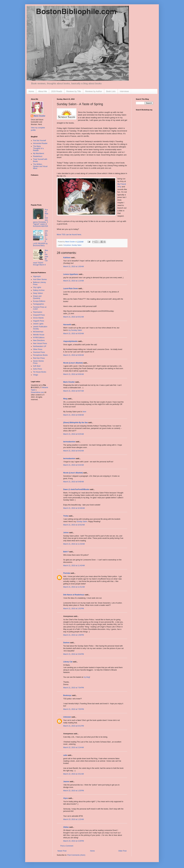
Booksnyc (67, 695)
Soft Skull (37, 366)
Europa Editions (39, 301)
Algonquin (37, 276)
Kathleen (67, 258)
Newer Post (62, 851)
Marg (65, 399)
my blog (87, 677)
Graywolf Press (39, 315)
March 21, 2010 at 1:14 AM (73, 281)
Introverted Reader (40, 143)
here (84, 412)
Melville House (39, 335)
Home (31, 91)
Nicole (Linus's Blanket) (73, 363)
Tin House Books (40, 372)
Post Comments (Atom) (76, 855)
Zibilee (66, 827)
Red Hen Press (39, 358)
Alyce (66, 798)
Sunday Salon (77, 245)
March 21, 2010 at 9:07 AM (73, 391)
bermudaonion (69, 442)
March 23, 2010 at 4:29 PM (74, 841)
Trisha (66, 516)
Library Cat (68, 662)
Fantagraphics (39, 304)
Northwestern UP (40, 346)
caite (65, 755)
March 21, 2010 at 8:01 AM (73, 317)
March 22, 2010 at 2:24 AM (73, 747)
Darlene (66, 643)
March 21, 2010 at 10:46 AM (74, 508)
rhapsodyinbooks (70, 341)
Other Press (38, 349)
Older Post (122, 851)
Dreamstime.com (37, 392)
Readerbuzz (38, 156)
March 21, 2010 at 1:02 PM (74, 609)
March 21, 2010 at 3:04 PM (74, 654)
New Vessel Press (40, 343)
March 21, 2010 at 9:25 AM (73, 434)
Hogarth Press (39, 321)
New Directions (39, 340)
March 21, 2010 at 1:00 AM (73, 267)
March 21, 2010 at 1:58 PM (74, 635)
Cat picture (67, 245)
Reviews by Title (74, 91)
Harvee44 (67, 325)
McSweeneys (38, 332)
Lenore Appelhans (71, 274)
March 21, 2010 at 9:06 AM (73, 355)
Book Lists (111, 91)
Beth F (66, 552)
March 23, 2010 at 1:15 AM (73, 819)
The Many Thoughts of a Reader (38, 148)
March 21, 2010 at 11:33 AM (74, 544)
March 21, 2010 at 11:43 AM (74, 566)
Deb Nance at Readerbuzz (74, 595)
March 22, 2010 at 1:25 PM (74, 791)
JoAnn (66, 533)
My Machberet (39, 153)
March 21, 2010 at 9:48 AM (73, 482)
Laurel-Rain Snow (71, 289)
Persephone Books (40, 355)
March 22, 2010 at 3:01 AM (73, 774)
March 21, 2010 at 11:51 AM (74, 587)
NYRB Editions (39, 338)
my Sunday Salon (75, 330)
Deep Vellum (38, 293)
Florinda (67, 573)
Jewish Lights (38, 324)
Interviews (124, 91)
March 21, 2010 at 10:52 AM (74, 525)
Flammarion (38, 312)
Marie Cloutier (69, 382)
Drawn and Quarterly (37, 297)
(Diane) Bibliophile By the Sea (75, 423)
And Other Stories (40, 279)
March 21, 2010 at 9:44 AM (73, 465)
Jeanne (66, 782)
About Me (43, 91)
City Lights (37, 287)
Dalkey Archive (39, 290)
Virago (36, 375)
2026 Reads (57, 91)
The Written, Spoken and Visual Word (40, 166)
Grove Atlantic (38, 318)
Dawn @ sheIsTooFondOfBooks (76, 489)
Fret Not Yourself (39, 141)
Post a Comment (67, 846)
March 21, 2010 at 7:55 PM (74, 709)
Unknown (67, 717)
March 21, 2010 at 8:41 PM (74, 726)
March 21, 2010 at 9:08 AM (73, 415)
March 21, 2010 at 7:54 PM (74, 688)
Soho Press (38, 369)
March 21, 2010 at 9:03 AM (73, 334)
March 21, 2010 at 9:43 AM (73, 451)
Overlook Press (39, 352)
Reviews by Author (94, 91)
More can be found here (69, 235)
